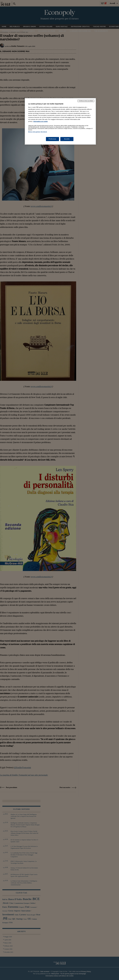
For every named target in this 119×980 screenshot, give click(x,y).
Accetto (67, 139)
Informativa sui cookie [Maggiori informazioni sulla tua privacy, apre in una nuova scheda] (40, 121)
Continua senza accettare (86, 101)
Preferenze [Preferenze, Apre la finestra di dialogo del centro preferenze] (52, 139)
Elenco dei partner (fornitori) (38, 132)
